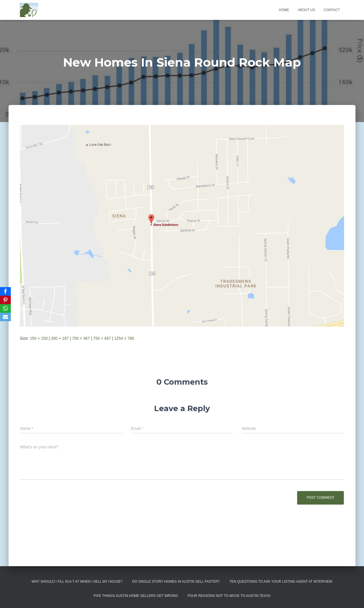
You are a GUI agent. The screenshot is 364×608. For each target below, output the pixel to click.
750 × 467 (81, 338)
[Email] (5, 317)
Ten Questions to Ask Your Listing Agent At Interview (281, 582)
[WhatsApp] (5, 308)
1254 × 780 (124, 338)
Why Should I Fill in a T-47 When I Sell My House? (77, 582)
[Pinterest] (5, 300)
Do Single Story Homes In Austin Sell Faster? (176, 582)
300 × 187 (60, 338)
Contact (332, 10)
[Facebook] (5, 291)
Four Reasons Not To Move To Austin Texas (229, 596)
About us (306, 10)
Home (284, 10)
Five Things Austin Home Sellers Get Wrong (136, 596)
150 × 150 (39, 338)
